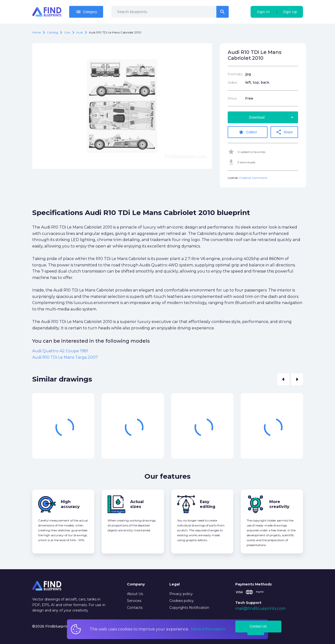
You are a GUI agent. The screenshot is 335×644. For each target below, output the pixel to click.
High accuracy (70, 504)
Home (37, 32)
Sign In (263, 12)
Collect (248, 132)
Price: (232, 98)
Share (284, 132)
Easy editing (208, 504)
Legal (175, 584)
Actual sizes (137, 504)
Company (136, 584)
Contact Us (258, 626)
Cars (67, 32)
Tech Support (248, 602)
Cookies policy (182, 601)
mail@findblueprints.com (260, 608)
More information (208, 629)
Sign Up (290, 12)
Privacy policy (181, 594)
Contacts (135, 608)
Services (134, 601)
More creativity (279, 504)
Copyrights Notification (189, 608)
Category (86, 12)
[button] (283, 379)
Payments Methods (254, 584)
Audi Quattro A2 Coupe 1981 (60, 351)
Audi (80, 32)
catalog (52, 32)
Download (273, 117)
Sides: (233, 82)
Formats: (235, 74)
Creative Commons (253, 178)
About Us (135, 594)
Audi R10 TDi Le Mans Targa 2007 (65, 357)
